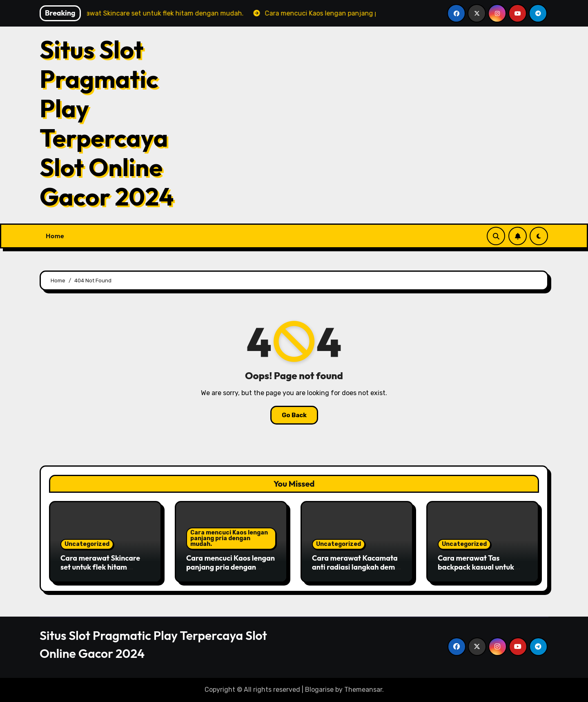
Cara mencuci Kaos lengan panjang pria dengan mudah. (229, 538)
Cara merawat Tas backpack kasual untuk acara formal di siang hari (481, 567)
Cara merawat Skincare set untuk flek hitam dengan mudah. (100, 567)
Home (55, 236)
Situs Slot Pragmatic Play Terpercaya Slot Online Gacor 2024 (107, 123)
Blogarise (319, 690)
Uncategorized (87, 544)
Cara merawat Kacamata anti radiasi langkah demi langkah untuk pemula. (355, 567)
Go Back (294, 415)
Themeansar (363, 690)
